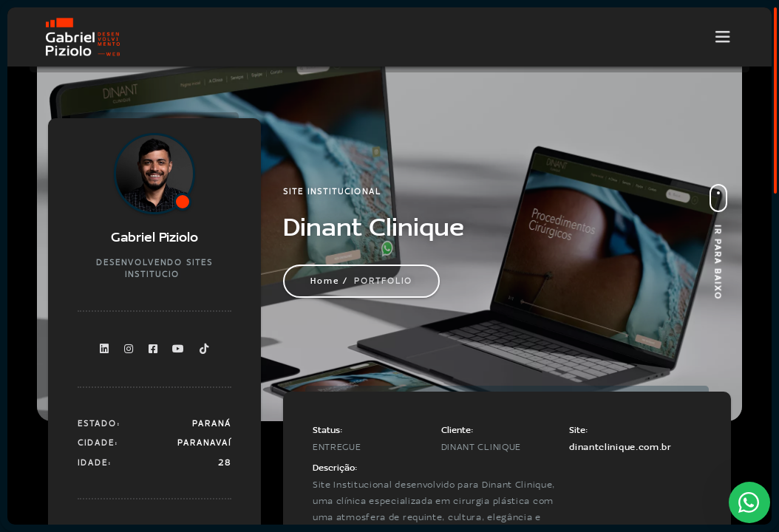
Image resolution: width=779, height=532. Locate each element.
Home (325, 280)
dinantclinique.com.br (620, 447)
